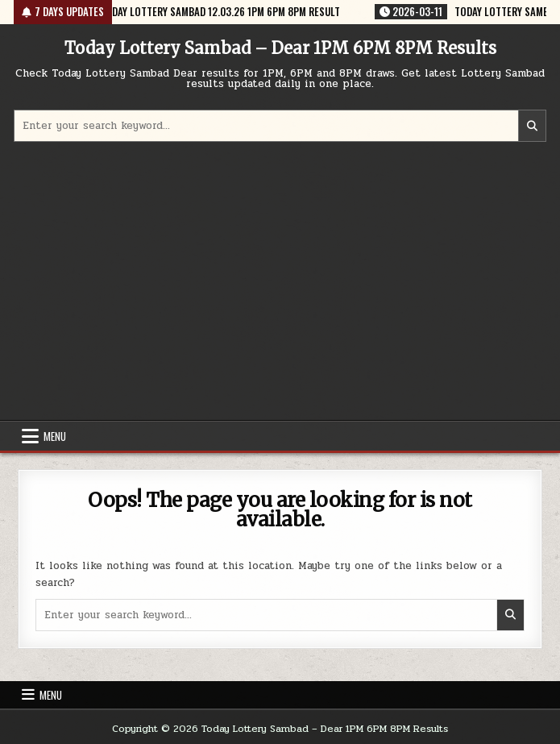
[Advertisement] (280, 283)
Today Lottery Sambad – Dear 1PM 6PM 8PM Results (280, 48)
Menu (55, 436)
